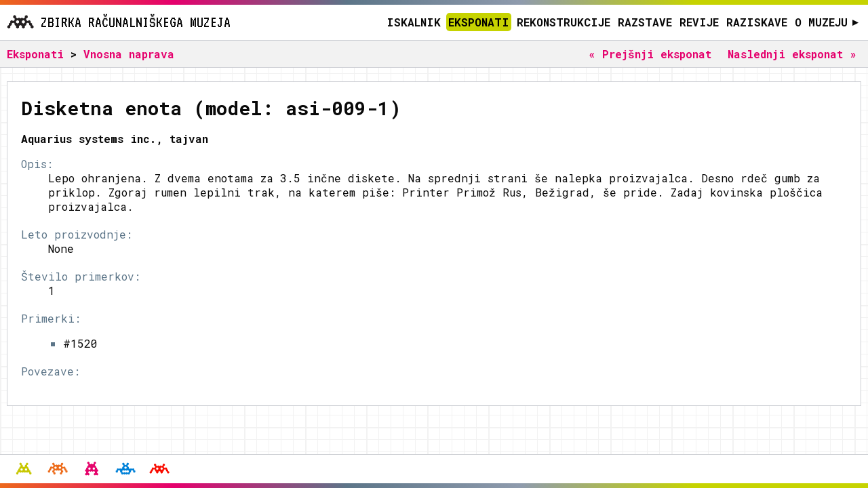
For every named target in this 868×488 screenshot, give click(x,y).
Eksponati (479, 22)
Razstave (645, 22)
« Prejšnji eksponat (650, 54)
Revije (699, 22)
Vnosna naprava (129, 54)
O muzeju (827, 22)
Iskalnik (414, 22)
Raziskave (757, 22)
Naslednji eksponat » (792, 54)
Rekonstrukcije (564, 22)
